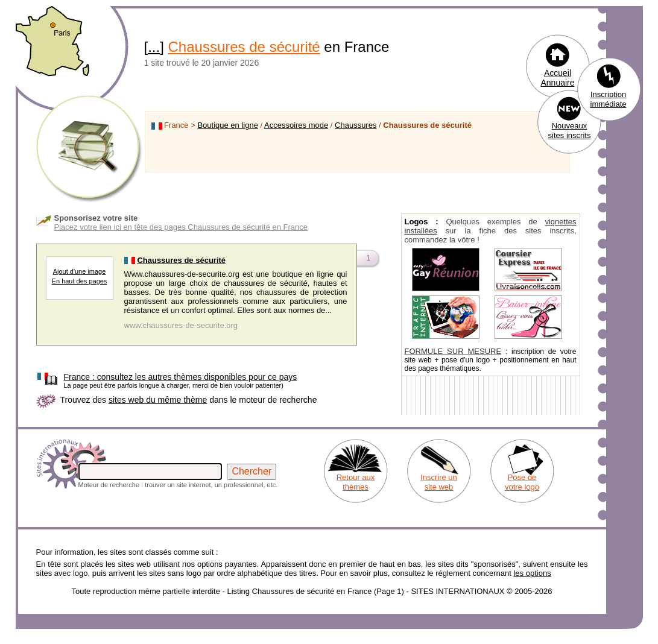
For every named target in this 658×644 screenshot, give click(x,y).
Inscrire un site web (439, 482)
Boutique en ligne (227, 125)
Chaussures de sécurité (244, 47)
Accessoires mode (296, 125)
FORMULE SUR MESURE (453, 351)
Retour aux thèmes (356, 482)
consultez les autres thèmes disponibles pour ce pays (181, 377)
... (154, 47)
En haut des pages (80, 281)
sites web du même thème (158, 400)
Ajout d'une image (80, 271)
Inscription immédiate (609, 99)
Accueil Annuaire (557, 78)
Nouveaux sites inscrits (570, 131)
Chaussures (356, 125)
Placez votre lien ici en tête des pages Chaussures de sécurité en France (181, 227)
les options (532, 573)
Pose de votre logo (522, 482)
